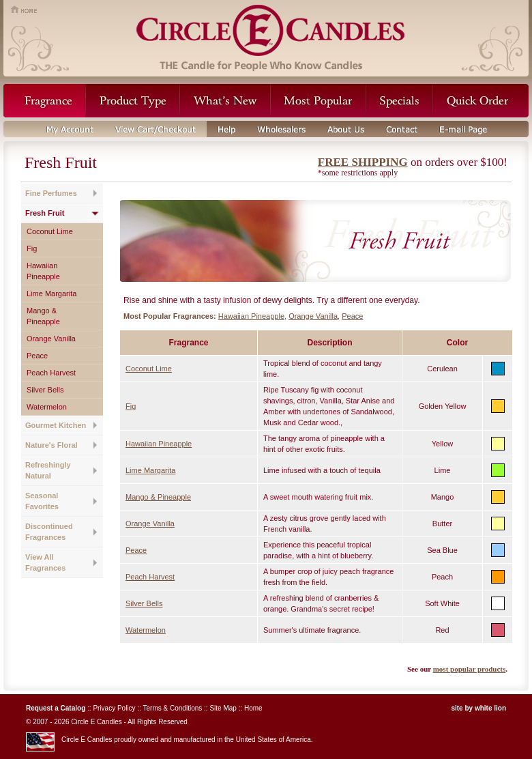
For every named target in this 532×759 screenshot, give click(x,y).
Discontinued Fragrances (49, 532)
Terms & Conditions (173, 708)
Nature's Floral (51, 445)
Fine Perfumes (51, 193)
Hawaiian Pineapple (43, 271)
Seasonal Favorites (42, 501)
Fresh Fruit (45, 213)
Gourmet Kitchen (56, 425)
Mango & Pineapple (43, 316)
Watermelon (47, 407)
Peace (37, 356)
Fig (32, 248)
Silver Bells (45, 390)
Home (253, 708)
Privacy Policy (114, 708)
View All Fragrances (45, 562)
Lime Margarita (51, 293)
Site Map (223, 708)
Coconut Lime (50, 231)
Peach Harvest (51, 373)
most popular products (470, 669)
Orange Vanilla (51, 339)
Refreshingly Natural (48, 470)
